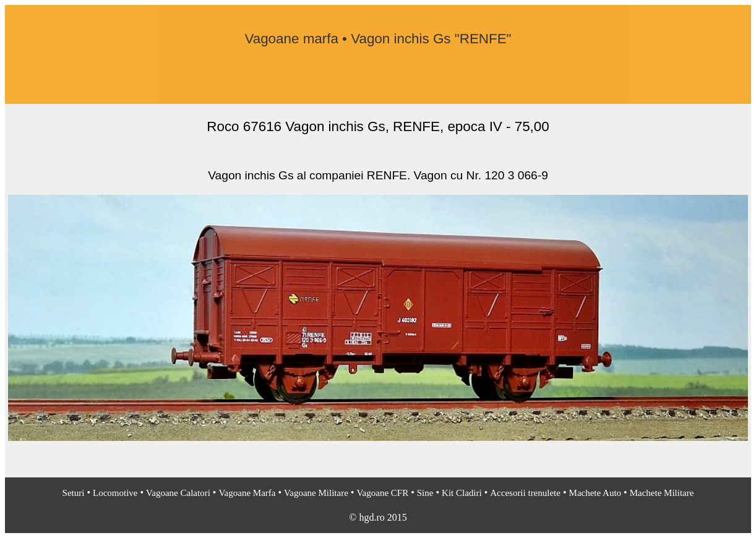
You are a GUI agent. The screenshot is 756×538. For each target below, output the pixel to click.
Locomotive (115, 493)
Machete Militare (662, 493)
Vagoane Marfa (247, 493)
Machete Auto (595, 493)
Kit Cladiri (462, 493)
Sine (425, 493)
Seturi (74, 493)
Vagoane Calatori (178, 493)
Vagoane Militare (316, 493)
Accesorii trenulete (525, 493)
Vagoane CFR (382, 493)
